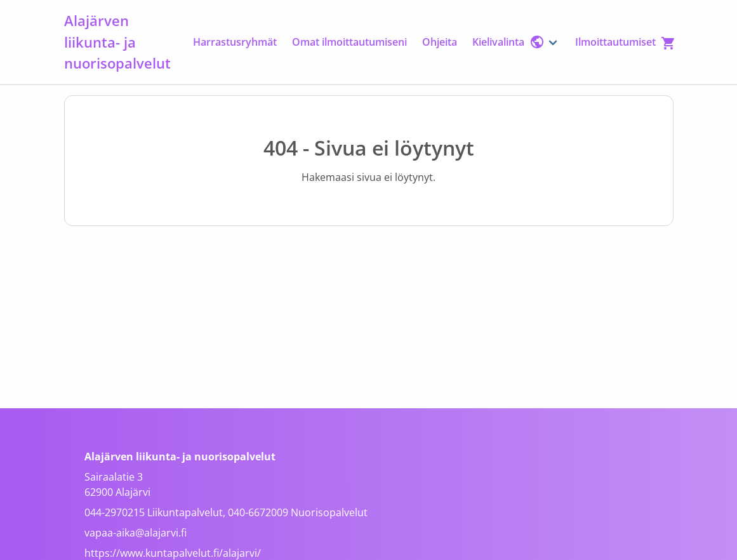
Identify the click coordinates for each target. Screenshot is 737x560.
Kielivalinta (508, 42)
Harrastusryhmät (235, 42)
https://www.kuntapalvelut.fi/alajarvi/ (173, 553)
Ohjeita (440, 42)
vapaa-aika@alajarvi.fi (136, 533)
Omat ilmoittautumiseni (349, 42)
